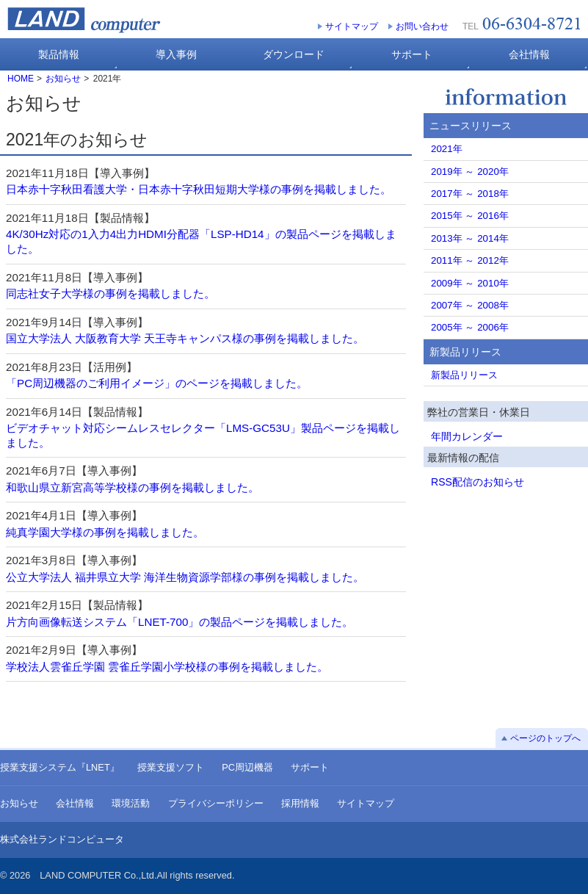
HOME (21, 79)
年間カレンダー (467, 436)
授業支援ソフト (171, 767)
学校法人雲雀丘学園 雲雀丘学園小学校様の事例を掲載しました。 (167, 667)
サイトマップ (352, 26)
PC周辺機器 (247, 767)
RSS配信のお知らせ (478, 482)
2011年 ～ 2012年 (470, 260)
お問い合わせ (422, 26)
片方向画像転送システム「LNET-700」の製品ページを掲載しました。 (179, 622)
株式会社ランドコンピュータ (62, 839)
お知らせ (63, 79)
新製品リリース (464, 375)
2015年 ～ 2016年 (470, 216)
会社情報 (75, 803)
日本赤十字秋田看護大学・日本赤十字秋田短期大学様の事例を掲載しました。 (199, 189)
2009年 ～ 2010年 (470, 283)
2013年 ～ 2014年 (470, 238)
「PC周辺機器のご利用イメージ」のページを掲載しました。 (157, 383)
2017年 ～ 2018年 (470, 194)
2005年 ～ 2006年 (470, 327)
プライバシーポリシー (216, 803)
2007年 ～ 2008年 (470, 305)
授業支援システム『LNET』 (60, 767)
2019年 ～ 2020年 (470, 172)
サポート (310, 767)
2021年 (447, 149)
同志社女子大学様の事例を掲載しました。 (110, 293)
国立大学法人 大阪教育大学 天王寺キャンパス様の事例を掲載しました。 (185, 338)
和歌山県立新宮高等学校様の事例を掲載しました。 (133, 487)
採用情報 (300, 803)
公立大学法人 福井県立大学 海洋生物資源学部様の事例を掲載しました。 (185, 577)
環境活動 (131, 803)
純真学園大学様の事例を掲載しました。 (105, 532)
